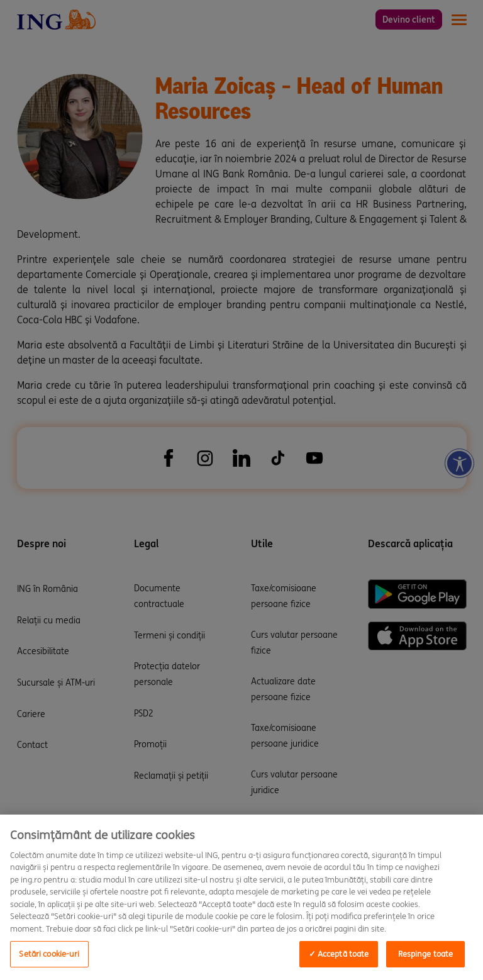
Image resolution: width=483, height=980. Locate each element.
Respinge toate (426, 954)
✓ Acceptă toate (339, 954)
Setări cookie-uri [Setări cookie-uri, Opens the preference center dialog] (49, 954)
